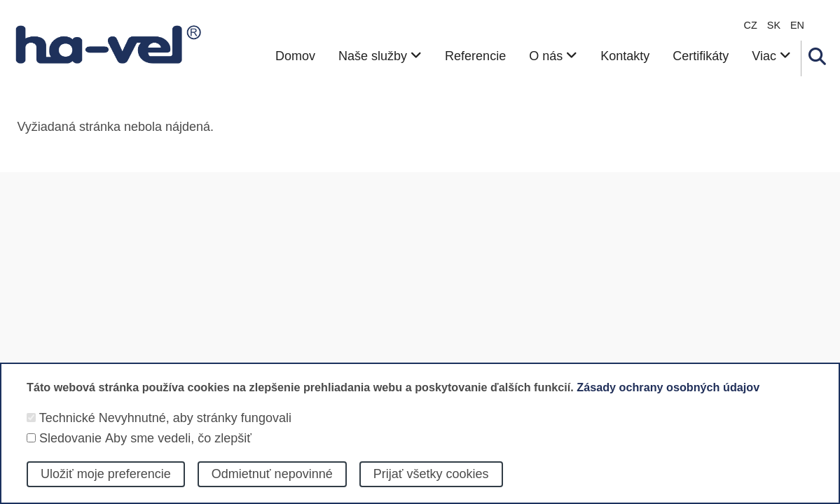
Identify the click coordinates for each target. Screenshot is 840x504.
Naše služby (380, 56)
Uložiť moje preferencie (106, 484)
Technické (67, 429)
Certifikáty (701, 56)
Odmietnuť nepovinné (272, 484)
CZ (751, 25)
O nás (553, 56)
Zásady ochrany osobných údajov (668, 398)
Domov (295, 56)
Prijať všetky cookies (431, 484)
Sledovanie (70, 449)
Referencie (475, 56)
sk (774, 25)
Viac (771, 56)
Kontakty (625, 56)
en (797, 25)
